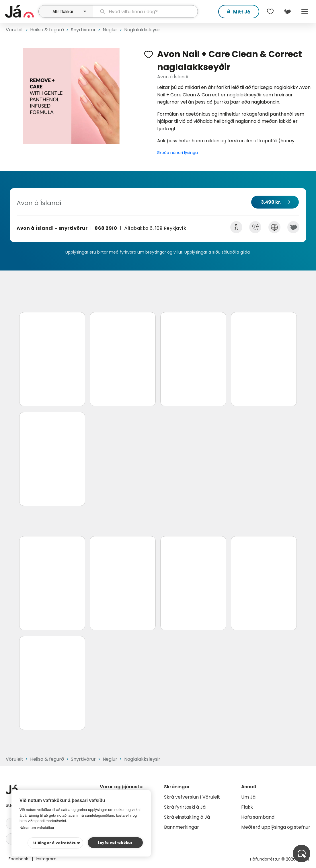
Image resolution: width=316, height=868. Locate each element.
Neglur (110, 30)
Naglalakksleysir (142, 30)
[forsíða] (21, 11)
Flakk (247, 807)
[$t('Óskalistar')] (270, 11)
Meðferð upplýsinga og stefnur (276, 827)
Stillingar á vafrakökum (57, 843)
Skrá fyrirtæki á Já (185, 807)
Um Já (248, 797)
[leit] (145, 11)
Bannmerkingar (182, 827)
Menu (305, 11)
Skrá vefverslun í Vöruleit (192, 797)
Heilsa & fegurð (47, 30)
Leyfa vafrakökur (115, 843)
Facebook (19, 859)
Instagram (46, 859)
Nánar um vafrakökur (37, 828)
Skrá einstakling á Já (187, 817)
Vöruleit (14, 30)
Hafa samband (258, 817)
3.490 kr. (271, 202)
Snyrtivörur (83, 30)
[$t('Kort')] (287, 11)
